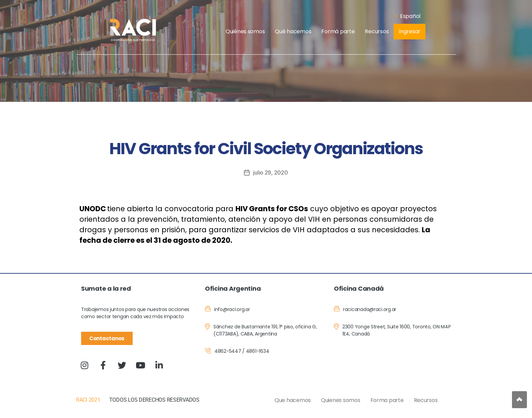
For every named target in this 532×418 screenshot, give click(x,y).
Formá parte (338, 31)
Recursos (377, 31)
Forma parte (387, 400)
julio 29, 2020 (270, 172)
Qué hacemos (293, 31)
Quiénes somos (245, 31)
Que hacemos (293, 400)
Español (408, 16)
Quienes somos (341, 400)
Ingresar (410, 31)
